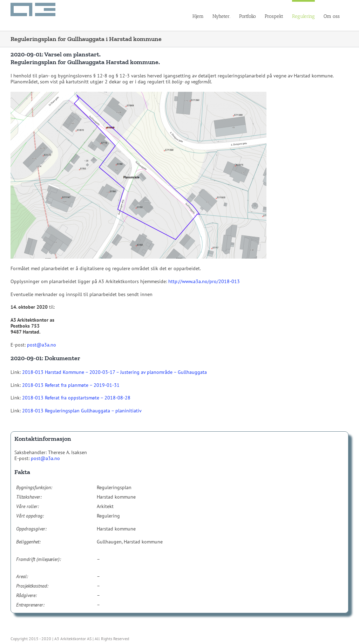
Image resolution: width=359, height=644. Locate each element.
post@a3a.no (42, 345)
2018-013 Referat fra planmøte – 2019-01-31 (71, 385)
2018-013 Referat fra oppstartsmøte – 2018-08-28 (76, 398)
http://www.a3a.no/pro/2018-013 (204, 281)
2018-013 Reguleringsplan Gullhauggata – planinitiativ (82, 411)
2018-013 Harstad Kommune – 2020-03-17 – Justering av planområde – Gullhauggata (114, 372)
